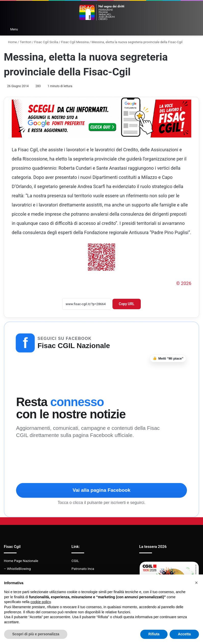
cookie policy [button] (41, 602)
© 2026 (184, 283)
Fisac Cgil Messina (75, 42)
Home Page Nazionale (21, 561)
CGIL (75, 561)
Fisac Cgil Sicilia (46, 42)
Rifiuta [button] (154, 634)
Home (10, 42)
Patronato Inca (83, 569)
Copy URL (127, 304)
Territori (26, 42)
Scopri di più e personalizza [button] (36, 634)
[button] (196, 583)
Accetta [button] (184, 634)
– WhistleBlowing (17, 569)
